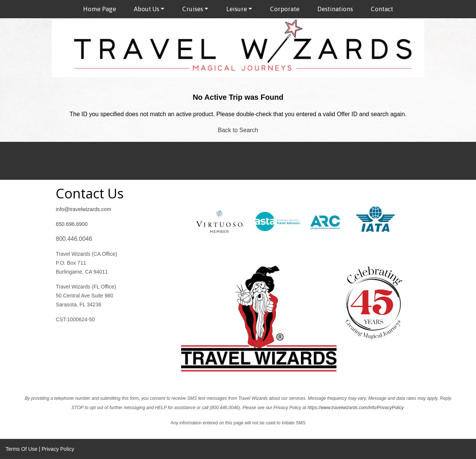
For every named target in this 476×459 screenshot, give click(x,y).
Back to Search (238, 130)
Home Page (99, 9)
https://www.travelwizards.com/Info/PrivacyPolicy (356, 408)
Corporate (285, 9)
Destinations (335, 9)
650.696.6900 (72, 224)
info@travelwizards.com (83, 209)
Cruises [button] (193, 9)
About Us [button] (147, 9)
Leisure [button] (237, 9)
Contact (382, 9)
